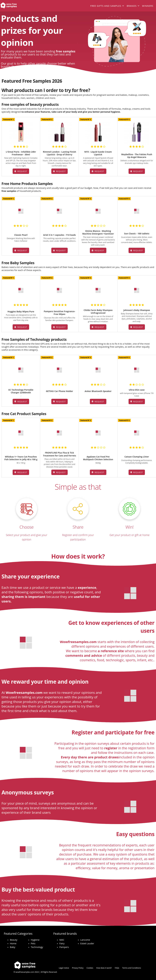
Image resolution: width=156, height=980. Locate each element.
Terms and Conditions (132, 968)
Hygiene (35, 940)
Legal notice (64, 968)
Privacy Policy (78, 968)
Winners (148, 6)
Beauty (14, 940)
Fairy (62, 943)
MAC (62, 940)
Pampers (64, 947)
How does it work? (104, 968)
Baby (13, 947)
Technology (37, 947)
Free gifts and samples (106, 6)
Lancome (85, 940)
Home (13, 943)
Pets (33, 943)
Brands (132, 6)
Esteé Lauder (87, 943)
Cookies (90, 968)
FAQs (117, 968)
